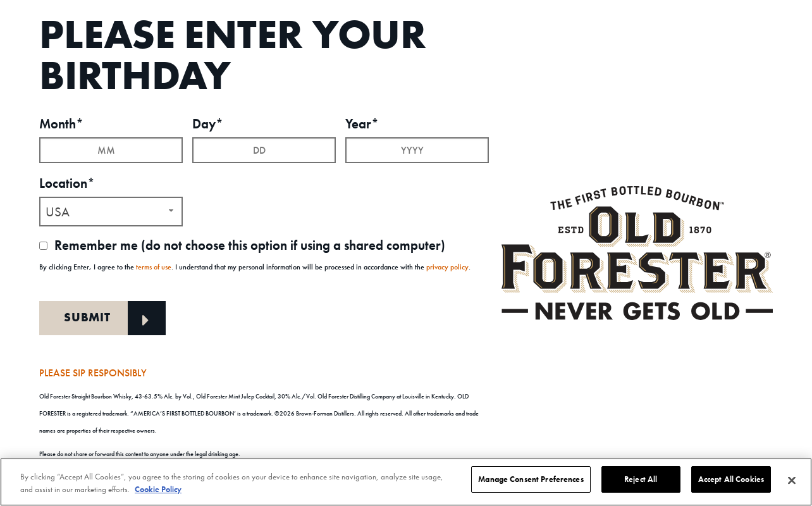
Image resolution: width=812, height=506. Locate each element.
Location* (67, 182)
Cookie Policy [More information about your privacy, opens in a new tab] (158, 489)
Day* (208, 122)
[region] (406, 482)
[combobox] (111, 210)
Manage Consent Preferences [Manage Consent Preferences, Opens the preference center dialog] (531, 479)
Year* (362, 122)
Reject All (641, 479)
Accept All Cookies (731, 479)
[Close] (792, 481)
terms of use (154, 265)
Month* (61, 122)
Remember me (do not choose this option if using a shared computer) (242, 244)
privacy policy (447, 265)
